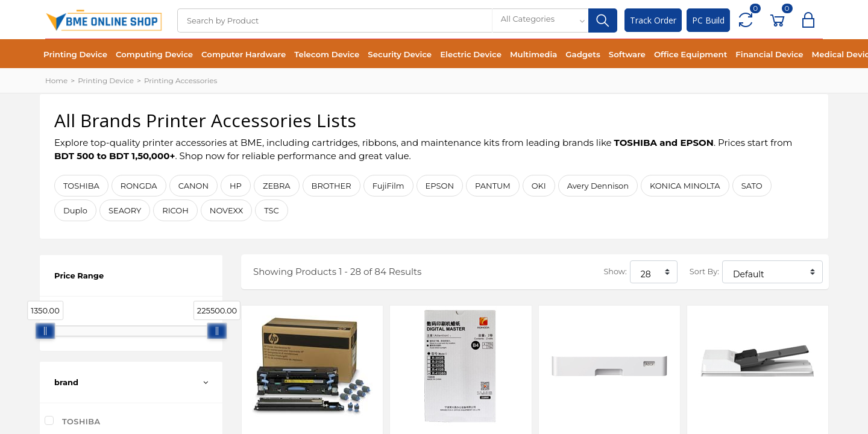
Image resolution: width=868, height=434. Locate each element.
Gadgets (583, 54)
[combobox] (540, 20)
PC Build (708, 20)
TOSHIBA (81, 186)
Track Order (653, 20)
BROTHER (332, 186)
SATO (752, 186)
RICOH (175, 210)
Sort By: (704, 272)
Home (56, 80)
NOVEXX (226, 210)
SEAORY (125, 210)
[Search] (335, 20)
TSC (272, 210)
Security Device (400, 54)
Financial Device (769, 54)
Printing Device (75, 54)
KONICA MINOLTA (685, 186)
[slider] (45, 331)
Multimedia (533, 54)
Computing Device (154, 54)
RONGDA (139, 186)
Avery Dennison (598, 186)
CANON (193, 186)
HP (236, 186)
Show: (615, 272)
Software (627, 54)
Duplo (75, 210)
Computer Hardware (244, 54)
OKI (539, 186)
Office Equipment (690, 54)
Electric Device (471, 54)
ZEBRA (277, 186)
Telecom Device (327, 54)
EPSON (440, 186)
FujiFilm (388, 186)
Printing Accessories (181, 80)
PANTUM (493, 186)
